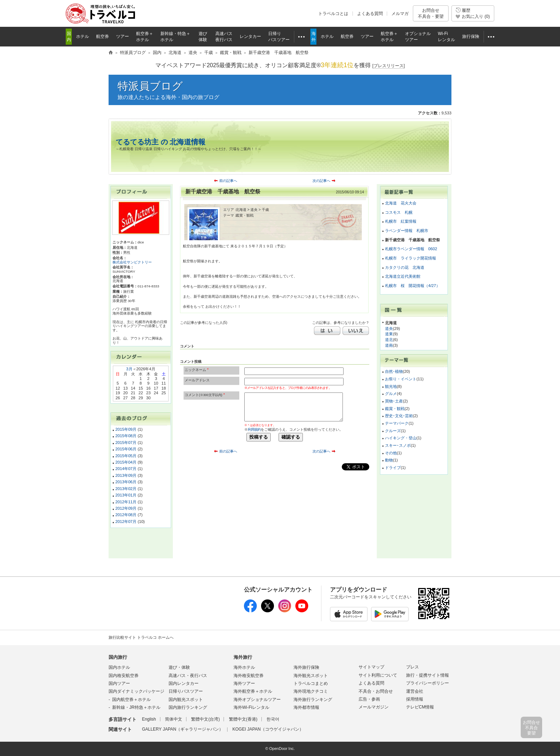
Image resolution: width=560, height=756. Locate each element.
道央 (389, 328)
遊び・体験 (179, 667)
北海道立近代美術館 (403, 276)
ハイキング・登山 (401, 438)
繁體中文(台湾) (205, 719)
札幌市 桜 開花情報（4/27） (412, 286)
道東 (389, 334)
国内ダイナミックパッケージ (136, 691)
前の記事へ (228, 181)
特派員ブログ (150, 86)
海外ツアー (244, 683)
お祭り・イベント (401, 379)
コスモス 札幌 (399, 212)
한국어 (273, 719)
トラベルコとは (333, 14)
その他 (391, 453)
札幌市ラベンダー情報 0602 (411, 249)
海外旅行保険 (306, 667)
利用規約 (254, 429)
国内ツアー (119, 683)
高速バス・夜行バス (188, 676)
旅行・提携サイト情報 (427, 675)
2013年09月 (126, 475)
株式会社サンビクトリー (132, 262)
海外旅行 (243, 657)
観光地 (391, 386)
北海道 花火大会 (401, 203)
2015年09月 (126, 429)
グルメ (391, 394)
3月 (129, 369)
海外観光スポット (311, 676)
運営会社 (415, 691)
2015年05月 (126, 456)
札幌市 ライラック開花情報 (411, 258)
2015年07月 (126, 443)
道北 (389, 340)
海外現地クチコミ (311, 691)
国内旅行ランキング (188, 707)
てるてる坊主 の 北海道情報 (161, 142)
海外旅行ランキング (313, 700)
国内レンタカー (184, 683)
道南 (389, 345)
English (149, 719)
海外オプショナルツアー (257, 700)
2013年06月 (126, 482)
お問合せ (431, 13)
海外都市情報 (306, 707)
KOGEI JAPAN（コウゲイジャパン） (268, 729)
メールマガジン (374, 707)
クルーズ (393, 431)
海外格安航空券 (249, 676)
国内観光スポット (186, 700)
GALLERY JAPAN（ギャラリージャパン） (182, 729)
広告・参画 (369, 699)
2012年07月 (126, 522)
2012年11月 (126, 502)
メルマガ (400, 14)
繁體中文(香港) (243, 719)
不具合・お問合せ (376, 691)
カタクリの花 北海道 (405, 267)
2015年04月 (126, 462)
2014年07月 (126, 469)
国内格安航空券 (124, 676)
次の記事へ (321, 181)
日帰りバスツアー (186, 691)
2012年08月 (126, 515)
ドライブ (393, 468)
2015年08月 (126, 436)
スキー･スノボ (398, 445)
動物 (389, 460)
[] (389, 66)
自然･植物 (394, 371)
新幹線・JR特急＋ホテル (136, 707)
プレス (412, 667)
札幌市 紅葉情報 (401, 221)
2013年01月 (126, 495)
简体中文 (174, 719)
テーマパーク (397, 423)
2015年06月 (126, 449)
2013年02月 (126, 489)
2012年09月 (126, 508)
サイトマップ (371, 667)
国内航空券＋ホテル (131, 700)
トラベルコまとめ (311, 683)
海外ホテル (244, 667)
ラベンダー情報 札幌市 (407, 231)
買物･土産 (394, 401)
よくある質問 (370, 14)
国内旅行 (118, 657)
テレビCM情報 (420, 707)
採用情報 (415, 699)
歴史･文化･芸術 (399, 416)
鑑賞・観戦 (395, 409)
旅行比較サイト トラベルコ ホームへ (141, 637)
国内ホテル (119, 667)
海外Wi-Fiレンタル (251, 707)
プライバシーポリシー (427, 683)
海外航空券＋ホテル (253, 691)
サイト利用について (378, 675)
